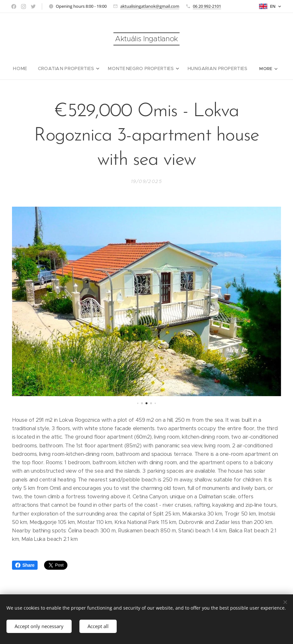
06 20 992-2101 (207, 6)
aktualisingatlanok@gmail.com (150, 6)
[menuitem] (29, 68)
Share (25, 565)
